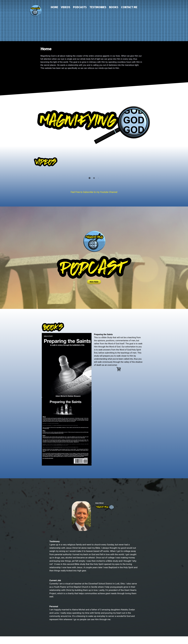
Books (114, 7)
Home (54, 7)
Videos (66, 7)
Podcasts (80, 7)
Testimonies (98, 7)
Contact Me (129, 7)
